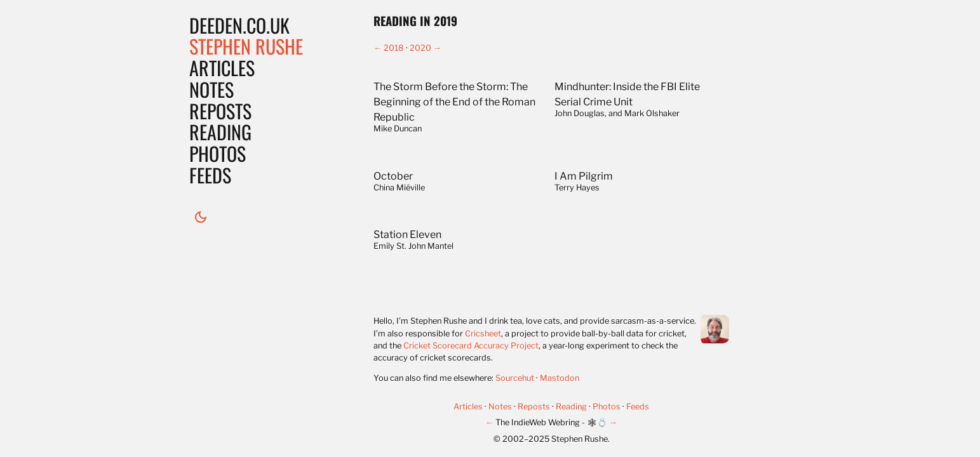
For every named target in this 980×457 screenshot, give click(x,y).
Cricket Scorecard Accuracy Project (471, 346)
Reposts (220, 111)
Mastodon (560, 378)
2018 (394, 48)
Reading (220, 132)
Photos (218, 153)
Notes (211, 89)
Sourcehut (515, 378)
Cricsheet (483, 334)
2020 (420, 48)
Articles (222, 68)
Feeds (210, 175)
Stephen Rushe (246, 46)
